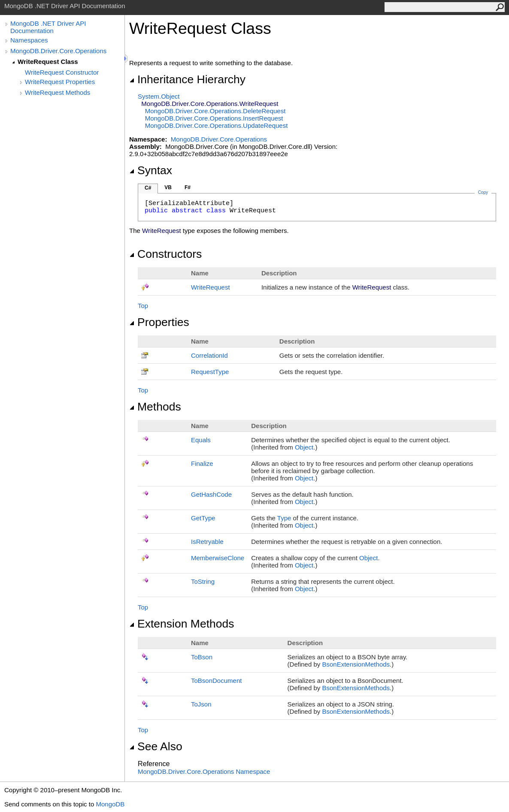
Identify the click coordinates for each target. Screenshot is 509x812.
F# (188, 187)
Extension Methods (182, 624)
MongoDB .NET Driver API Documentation (48, 27)
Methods (155, 407)
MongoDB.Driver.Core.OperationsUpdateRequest (217, 125)
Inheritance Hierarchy (187, 79)
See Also (156, 746)
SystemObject (159, 96)
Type (284, 518)
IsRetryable (207, 542)
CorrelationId (209, 355)
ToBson (202, 657)
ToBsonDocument (216, 681)
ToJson (201, 704)
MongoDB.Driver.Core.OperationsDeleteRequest (215, 111)
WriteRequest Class (48, 62)
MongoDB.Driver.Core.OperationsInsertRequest (214, 118)
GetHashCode (211, 494)
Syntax (151, 170)
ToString (203, 581)
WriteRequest (211, 287)
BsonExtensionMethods (356, 664)
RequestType (210, 372)
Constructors (165, 254)
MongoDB (110, 804)
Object (304, 447)
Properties (159, 322)
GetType (203, 518)
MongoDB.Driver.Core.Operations (58, 51)
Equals (201, 440)
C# (148, 188)
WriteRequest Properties (60, 82)
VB (168, 187)
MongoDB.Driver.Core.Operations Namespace (204, 771)
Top (143, 306)
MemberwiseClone (218, 558)
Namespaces (29, 40)
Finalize (202, 463)
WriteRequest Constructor (62, 72)
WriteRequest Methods (58, 92)
